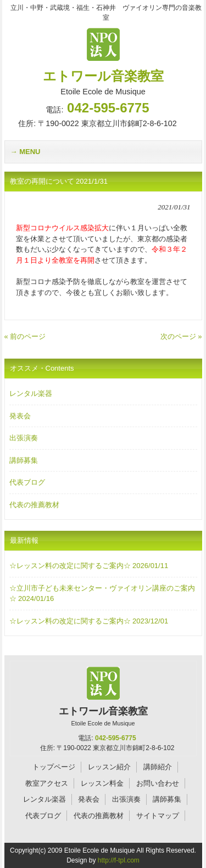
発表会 (20, 416)
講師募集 (24, 460)
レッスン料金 (102, 783)
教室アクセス (47, 783)
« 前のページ (25, 336)
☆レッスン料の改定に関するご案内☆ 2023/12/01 (89, 621)
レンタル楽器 (31, 393)
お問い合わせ (158, 783)
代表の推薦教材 (34, 505)
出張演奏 (24, 438)
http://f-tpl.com (119, 860)
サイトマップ (158, 816)
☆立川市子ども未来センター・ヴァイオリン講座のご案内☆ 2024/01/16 (102, 594)
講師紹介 (158, 767)
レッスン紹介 (109, 767)
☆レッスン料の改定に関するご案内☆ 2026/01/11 (89, 566)
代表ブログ (27, 482)
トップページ (54, 767)
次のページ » (181, 336)
